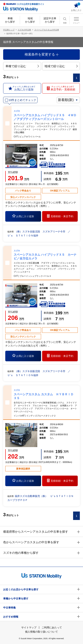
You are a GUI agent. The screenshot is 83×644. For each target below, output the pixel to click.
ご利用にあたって (52, 628)
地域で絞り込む (61, 66)
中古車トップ (9, 30)
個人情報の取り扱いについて (41, 632)
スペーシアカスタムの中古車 (47, 30)
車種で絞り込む (22, 66)
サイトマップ (29, 628)
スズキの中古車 (24, 30)
